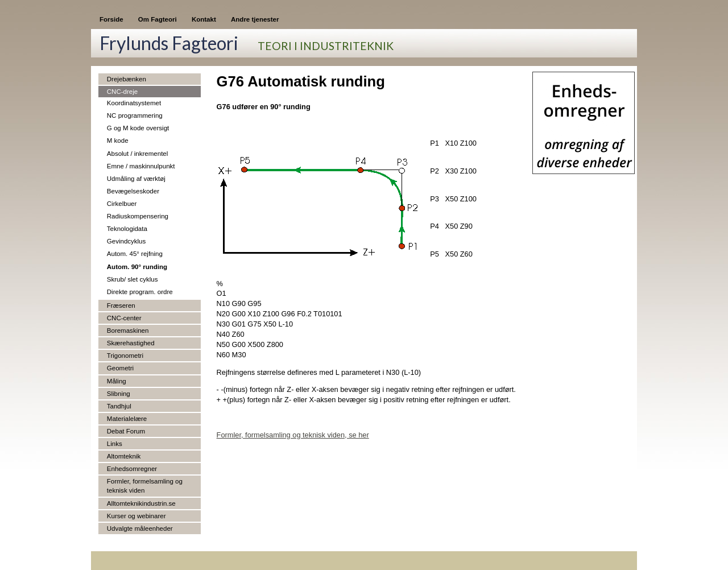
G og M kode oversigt (138, 128)
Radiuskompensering (138, 216)
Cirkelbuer (122, 204)
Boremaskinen (128, 331)
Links (115, 444)
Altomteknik (124, 456)
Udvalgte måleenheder (140, 528)
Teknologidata (127, 229)
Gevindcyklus (126, 241)
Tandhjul (119, 406)
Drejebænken (127, 79)
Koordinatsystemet (134, 103)
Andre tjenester (255, 19)
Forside (111, 19)
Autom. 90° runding (137, 267)
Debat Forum (126, 431)
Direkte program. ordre (140, 292)
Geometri (120, 368)
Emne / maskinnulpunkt (141, 166)
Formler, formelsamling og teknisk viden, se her (293, 435)
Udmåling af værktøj (136, 179)
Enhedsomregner (132, 469)
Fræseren (121, 305)
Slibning (119, 394)
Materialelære (127, 419)
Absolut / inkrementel (138, 154)
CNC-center (124, 318)
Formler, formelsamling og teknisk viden (145, 486)
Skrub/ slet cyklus (133, 279)
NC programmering (135, 115)
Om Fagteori (158, 19)
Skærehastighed (131, 343)
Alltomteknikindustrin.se (141, 503)
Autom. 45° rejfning (135, 254)
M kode (118, 141)
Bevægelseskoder (133, 191)
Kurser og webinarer (136, 516)
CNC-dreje (122, 92)
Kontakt (204, 19)
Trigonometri (125, 356)
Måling (117, 381)
